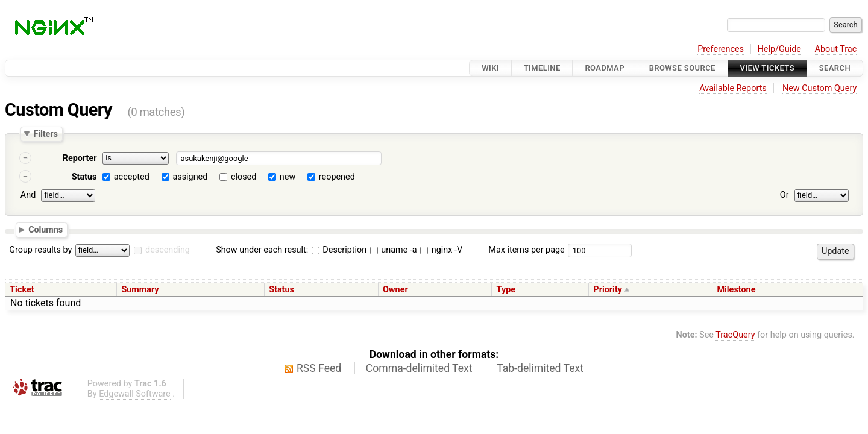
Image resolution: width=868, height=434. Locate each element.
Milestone (736, 290)
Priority (608, 290)
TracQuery (735, 335)
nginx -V (441, 250)
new (288, 177)
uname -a (394, 250)
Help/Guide (779, 49)
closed (244, 177)
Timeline (542, 68)
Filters (45, 134)
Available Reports (733, 88)
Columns (46, 229)
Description (339, 250)
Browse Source (682, 68)
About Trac (836, 49)
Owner (395, 290)
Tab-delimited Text (540, 368)
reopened (337, 177)
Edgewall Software (135, 394)
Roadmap (605, 68)
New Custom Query (819, 88)
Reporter (80, 158)
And (28, 195)
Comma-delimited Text (419, 368)
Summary (140, 290)
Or (785, 195)
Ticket (22, 290)
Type (506, 290)
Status (84, 177)
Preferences (721, 49)
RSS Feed (319, 368)
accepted (132, 177)
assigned (190, 177)
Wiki (490, 68)
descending (168, 250)
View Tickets (767, 68)
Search (835, 68)
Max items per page (526, 250)
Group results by (40, 250)
